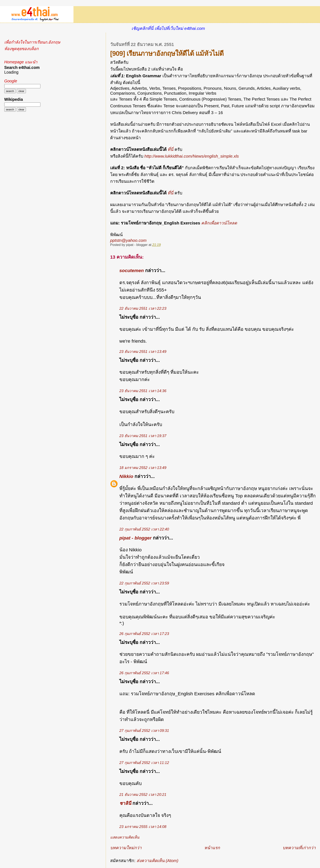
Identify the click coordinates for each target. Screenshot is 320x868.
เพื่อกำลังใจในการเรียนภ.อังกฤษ (32, 42)
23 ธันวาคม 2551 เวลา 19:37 (143, 436)
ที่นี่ (171, 149)
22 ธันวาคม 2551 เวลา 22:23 (143, 308)
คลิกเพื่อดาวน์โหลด (219, 223)
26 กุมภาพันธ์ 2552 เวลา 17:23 (144, 634)
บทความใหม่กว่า (126, 848)
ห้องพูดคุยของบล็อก (21, 49)
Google (11, 81)
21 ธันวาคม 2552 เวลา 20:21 (143, 795)
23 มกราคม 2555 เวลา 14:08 (143, 827)
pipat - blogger (136, 538)
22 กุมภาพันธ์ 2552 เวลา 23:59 (144, 583)
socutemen (132, 270)
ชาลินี (125, 803)
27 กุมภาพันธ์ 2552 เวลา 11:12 (144, 763)
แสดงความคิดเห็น (125, 837)
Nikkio (126, 476)
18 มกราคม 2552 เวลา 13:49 (143, 468)
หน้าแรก (212, 848)
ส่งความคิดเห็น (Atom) (157, 861)
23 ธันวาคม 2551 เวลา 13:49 (143, 352)
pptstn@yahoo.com (128, 240)
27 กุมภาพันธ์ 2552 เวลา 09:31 (144, 731)
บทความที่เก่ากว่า (299, 848)
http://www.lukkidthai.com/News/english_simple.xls (192, 156)
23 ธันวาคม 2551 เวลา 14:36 (143, 391)
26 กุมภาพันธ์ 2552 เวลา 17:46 (144, 673)
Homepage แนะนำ (21, 62)
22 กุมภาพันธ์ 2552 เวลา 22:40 (144, 529)
